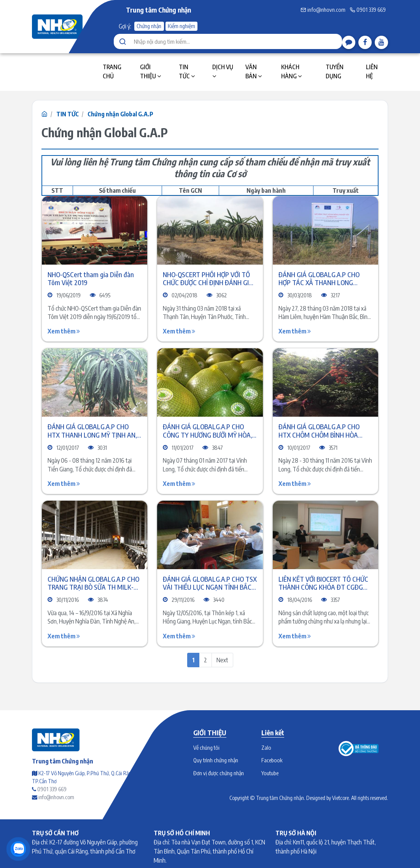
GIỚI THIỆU (150, 71)
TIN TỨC (187, 71)
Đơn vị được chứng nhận (219, 773)
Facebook (272, 760)
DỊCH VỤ (223, 71)
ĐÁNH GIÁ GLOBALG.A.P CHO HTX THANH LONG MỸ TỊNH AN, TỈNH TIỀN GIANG (92, 431)
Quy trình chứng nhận (216, 760)
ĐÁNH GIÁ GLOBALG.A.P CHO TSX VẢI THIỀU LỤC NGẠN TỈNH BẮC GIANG (210, 583)
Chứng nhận (149, 26)
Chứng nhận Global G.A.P (120, 114)
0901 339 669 (368, 10)
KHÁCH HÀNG (291, 71)
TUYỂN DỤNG (335, 71)
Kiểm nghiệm (181, 26)
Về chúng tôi (206, 747)
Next (222, 660)
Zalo (266, 747)
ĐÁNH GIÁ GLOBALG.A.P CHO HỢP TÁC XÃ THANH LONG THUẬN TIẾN (319, 278)
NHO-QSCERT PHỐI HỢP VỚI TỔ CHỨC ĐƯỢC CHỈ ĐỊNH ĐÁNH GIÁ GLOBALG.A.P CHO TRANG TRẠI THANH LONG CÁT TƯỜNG (208, 278)
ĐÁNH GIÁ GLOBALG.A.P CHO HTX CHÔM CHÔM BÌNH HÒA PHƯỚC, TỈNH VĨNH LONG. (319, 431)
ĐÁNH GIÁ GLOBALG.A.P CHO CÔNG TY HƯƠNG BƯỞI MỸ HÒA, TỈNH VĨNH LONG (207, 431)
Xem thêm (64, 331)
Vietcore (340, 798)
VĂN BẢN (254, 71)
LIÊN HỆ (372, 71)
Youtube (270, 773)
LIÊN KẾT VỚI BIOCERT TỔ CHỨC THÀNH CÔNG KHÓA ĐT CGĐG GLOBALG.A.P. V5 (323, 583)
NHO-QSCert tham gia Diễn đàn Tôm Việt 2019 (91, 278)
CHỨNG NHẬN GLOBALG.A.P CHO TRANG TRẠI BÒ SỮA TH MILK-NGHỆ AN (93, 583)
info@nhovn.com (323, 10)
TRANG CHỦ (112, 71)
